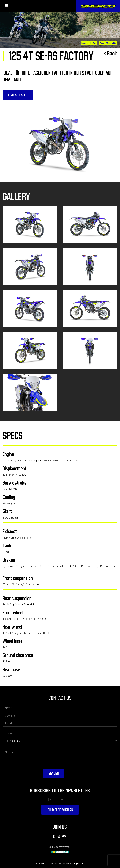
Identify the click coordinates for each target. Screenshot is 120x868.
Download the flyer (89, 43)
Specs (13, 436)
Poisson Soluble (65, 864)
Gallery (16, 197)
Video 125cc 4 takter (108, 43)
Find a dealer (18, 95)
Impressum (79, 864)
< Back (111, 54)
